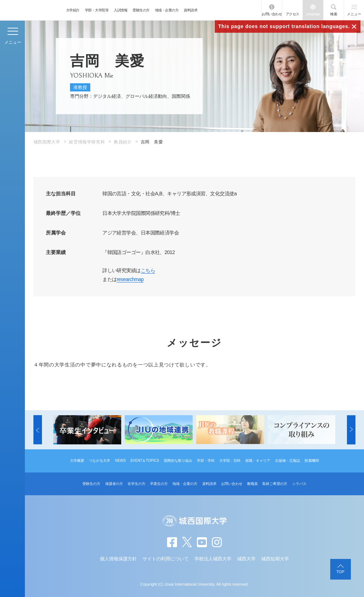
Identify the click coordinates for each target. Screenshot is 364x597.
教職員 (252, 484)
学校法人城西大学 (213, 559)
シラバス (299, 484)
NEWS (121, 461)
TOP (340, 572)
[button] (38, 430)
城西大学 (246, 559)
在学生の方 (136, 484)
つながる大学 (100, 461)
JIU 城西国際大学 (31, 10)
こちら (148, 270)
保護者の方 (114, 484)
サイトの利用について (166, 559)
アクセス (293, 14)
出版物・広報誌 (288, 461)
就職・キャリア (258, 461)
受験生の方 (141, 10)
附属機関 (312, 461)
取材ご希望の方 (275, 484)
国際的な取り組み (178, 461)
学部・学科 (206, 461)
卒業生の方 (159, 484)
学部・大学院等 (97, 10)
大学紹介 (73, 10)
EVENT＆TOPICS (145, 461)
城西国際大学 (47, 142)
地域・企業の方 (167, 10)
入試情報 (121, 10)
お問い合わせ (272, 14)
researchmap (130, 279)
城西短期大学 (275, 559)
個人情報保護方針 (118, 559)
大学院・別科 (230, 461)
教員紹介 (123, 142)
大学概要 (77, 461)
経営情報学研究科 (87, 142)
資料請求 (191, 10)
